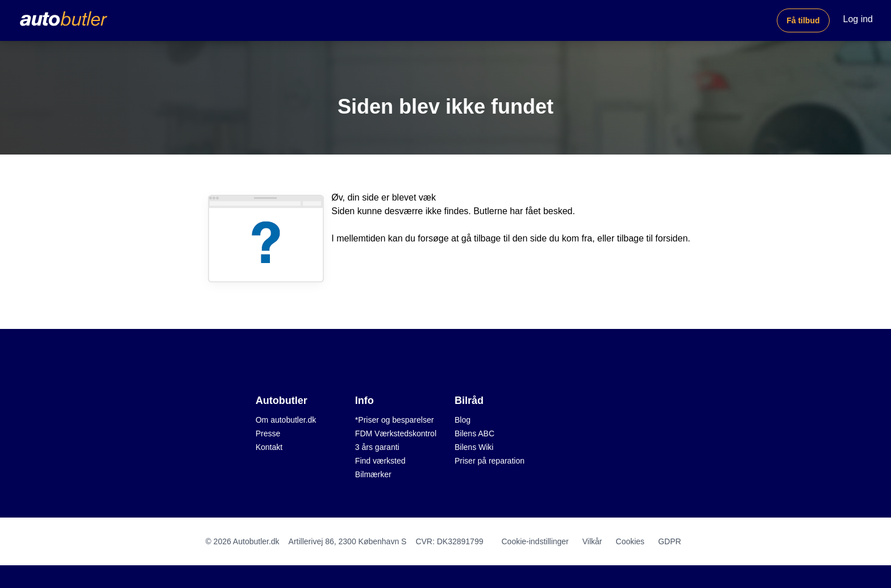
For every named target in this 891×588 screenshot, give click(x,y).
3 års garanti (377, 447)
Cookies (630, 541)
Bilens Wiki (474, 447)
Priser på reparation (490, 461)
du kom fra (571, 238)
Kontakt (269, 447)
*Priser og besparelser (395, 420)
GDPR (669, 541)
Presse (268, 433)
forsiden (671, 238)
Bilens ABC (474, 433)
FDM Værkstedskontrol (396, 433)
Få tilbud (803, 20)
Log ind (858, 19)
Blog (463, 420)
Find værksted (380, 461)
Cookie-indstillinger (535, 541)
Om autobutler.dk (286, 420)
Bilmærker (373, 474)
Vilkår (592, 541)
